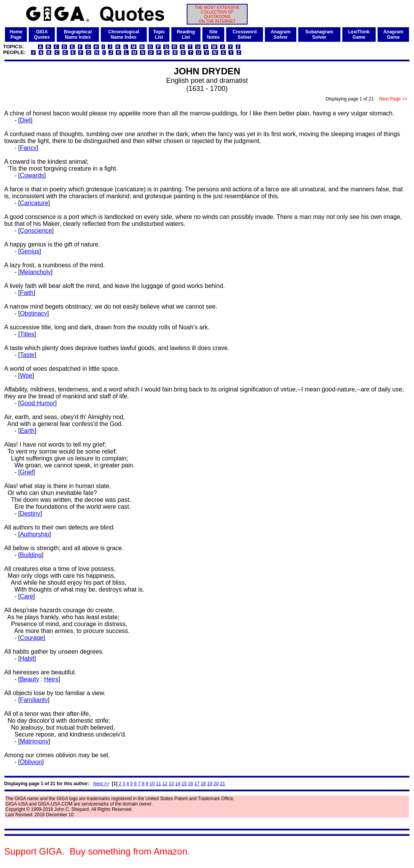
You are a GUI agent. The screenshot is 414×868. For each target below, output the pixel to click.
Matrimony (34, 741)
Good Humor (38, 403)
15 (184, 784)
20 (216, 784)
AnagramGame (393, 35)
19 (209, 784)
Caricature (34, 203)
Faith (27, 293)
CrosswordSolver (245, 35)
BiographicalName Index (78, 35)
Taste (27, 355)
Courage (32, 638)
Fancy (28, 148)
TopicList (159, 35)
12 (165, 784)
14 (178, 784)
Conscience (36, 231)
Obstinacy (34, 313)
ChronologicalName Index (124, 35)
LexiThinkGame (359, 35)
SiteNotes (213, 35)
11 (159, 784)
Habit (27, 658)
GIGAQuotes (42, 35)
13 (171, 784)
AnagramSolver (281, 35)
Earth (27, 431)
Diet (25, 120)
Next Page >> (393, 99)
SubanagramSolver (320, 35)
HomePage (16, 35)
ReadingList (186, 35)
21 (223, 784)
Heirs (51, 679)
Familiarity (34, 700)
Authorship (35, 534)
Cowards (32, 175)
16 (190, 784)
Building (31, 555)
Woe (26, 376)
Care (27, 596)
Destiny (30, 514)
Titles (27, 334)
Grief (27, 472)
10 (152, 784)
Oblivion (31, 762)
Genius (30, 251)
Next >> (101, 784)
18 (203, 784)
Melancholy (35, 272)
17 (197, 784)
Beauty (30, 679)
